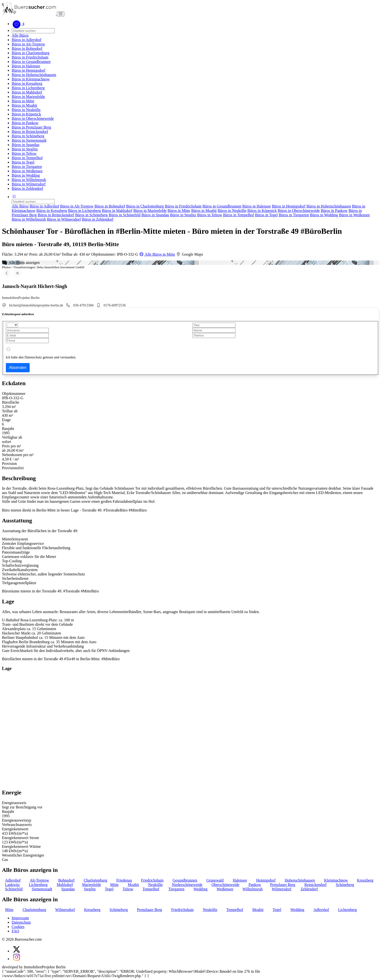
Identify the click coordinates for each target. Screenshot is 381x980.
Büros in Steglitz (25, 149)
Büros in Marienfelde (28, 97)
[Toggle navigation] (61, 14)
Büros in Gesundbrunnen (31, 62)
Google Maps (189, 254)
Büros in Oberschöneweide (33, 118)
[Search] (33, 31)
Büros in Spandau (26, 145)
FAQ (15, 931)
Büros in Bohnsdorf (27, 48)
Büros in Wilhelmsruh (29, 180)
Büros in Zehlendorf (27, 188)
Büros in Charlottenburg (30, 53)
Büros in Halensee (26, 66)
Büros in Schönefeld (125, 215)
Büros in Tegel (23, 162)
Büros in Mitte (23, 101)
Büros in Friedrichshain (30, 57)
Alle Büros (20, 35)
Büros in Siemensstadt (29, 140)
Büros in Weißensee (27, 171)
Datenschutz (21, 922)
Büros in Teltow (24, 153)
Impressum (20, 918)
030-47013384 (83, 305)
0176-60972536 (115, 305)
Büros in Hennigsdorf (29, 70)
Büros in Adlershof (26, 40)
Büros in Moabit (24, 105)
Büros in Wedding (26, 175)
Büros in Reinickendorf (30, 132)
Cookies (18, 927)
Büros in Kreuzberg (27, 83)
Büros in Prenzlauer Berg (31, 127)
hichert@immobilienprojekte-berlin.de (36, 305)
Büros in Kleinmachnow (31, 79)
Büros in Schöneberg (28, 136)
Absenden (18, 368)
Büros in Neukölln (26, 110)
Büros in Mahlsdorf (27, 92)
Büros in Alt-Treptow (28, 44)
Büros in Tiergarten (27, 167)
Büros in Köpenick (26, 114)
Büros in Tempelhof (27, 158)
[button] (14, 197)
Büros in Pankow (25, 123)
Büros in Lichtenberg (28, 88)
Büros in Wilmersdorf (29, 184)
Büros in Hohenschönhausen (34, 75)
